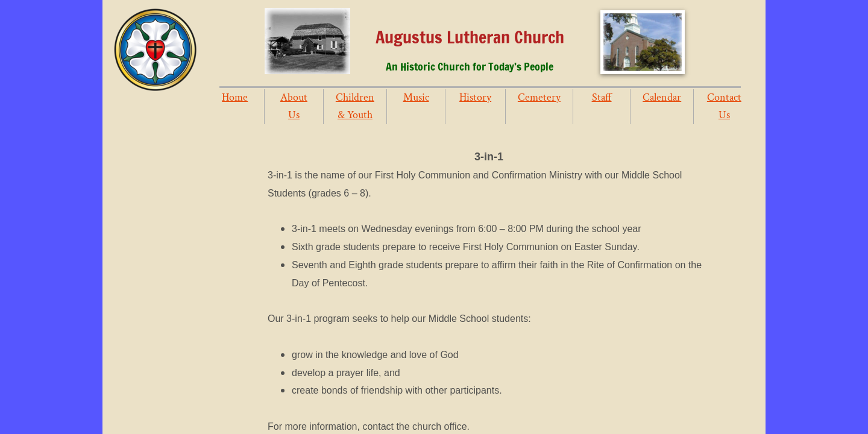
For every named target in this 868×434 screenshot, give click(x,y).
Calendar (662, 97)
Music (416, 97)
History (475, 97)
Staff (602, 97)
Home (235, 97)
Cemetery (539, 97)
